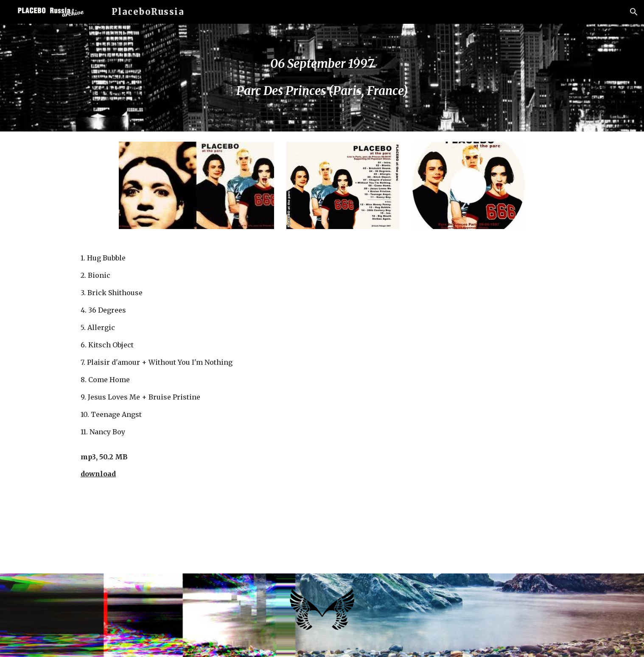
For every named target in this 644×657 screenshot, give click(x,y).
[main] (322, 77)
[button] (634, 12)
